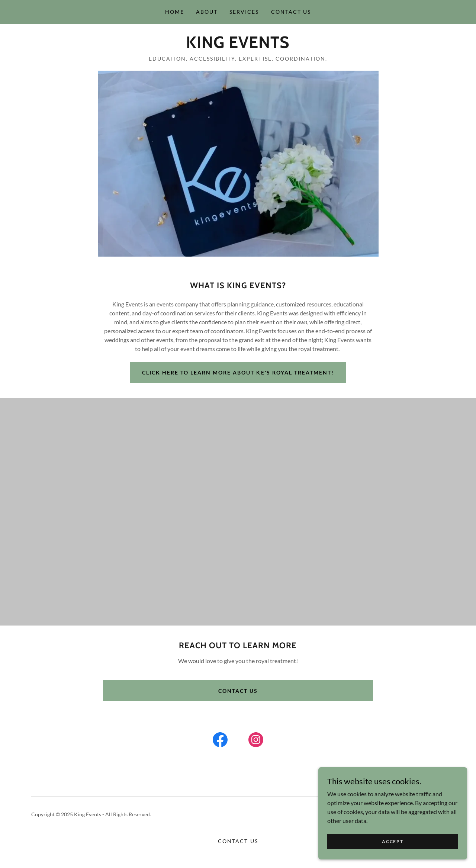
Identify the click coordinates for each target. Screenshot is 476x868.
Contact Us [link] (291, 12)
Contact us (238, 707)
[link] (238, 46)
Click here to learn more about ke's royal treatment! (238, 372)
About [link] (207, 12)
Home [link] (175, 12)
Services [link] (244, 12)
